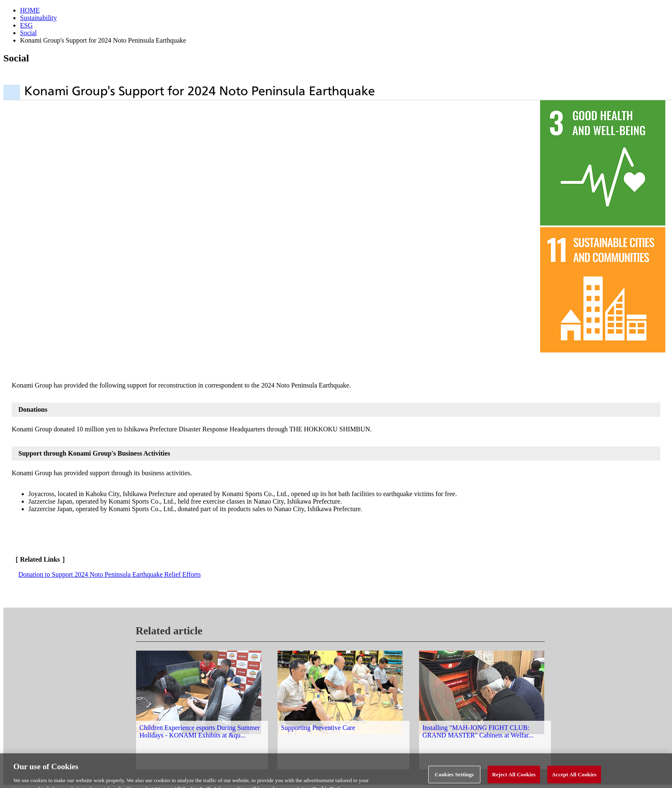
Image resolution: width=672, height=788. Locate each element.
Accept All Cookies (574, 779)
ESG (26, 25)
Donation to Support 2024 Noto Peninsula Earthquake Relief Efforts (110, 574)
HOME (30, 10)
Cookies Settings (454, 779)
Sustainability (38, 18)
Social (28, 33)
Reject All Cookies (514, 779)
